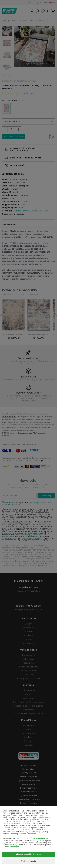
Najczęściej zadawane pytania (29, 706)
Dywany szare (29, 833)
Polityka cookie (29, 690)
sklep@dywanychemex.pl (39, 565)
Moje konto (38, 11)
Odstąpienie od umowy (29, 678)
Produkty (29, 737)
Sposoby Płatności (29, 671)
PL (54, 2)
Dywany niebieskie (29, 822)
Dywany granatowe (29, 795)
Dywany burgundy (29, 777)
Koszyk (53, 11)
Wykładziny (29, 628)
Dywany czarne (29, 784)
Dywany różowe (29, 829)
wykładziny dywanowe (24, 433)
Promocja (29, 741)
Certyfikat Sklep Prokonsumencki (29, 702)
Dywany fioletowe (29, 792)
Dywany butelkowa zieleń (29, 780)
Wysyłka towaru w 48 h (29, 393)
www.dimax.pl (34, 861)
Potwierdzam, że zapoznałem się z (26, 503)
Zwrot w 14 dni (29, 377)
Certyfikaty (29, 710)
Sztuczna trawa (29, 643)
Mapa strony (29, 698)
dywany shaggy (7, 422)
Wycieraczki (29, 636)
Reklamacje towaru (29, 667)
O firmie (28, 3)
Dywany (24, 20)
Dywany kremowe (29, 807)
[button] (29, 121)
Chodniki (29, 632)
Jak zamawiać (17, 165)
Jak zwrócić (29, 659)
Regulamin (29, 663)
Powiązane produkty (20, 290)
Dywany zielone (29, 841)
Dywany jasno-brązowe (29, 799)
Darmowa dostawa (29, 358)
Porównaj (48, 11)
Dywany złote (29, 845)
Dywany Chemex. (29, 855)
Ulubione (43, 11)
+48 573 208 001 (33, 606)
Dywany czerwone (29, 788)
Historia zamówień (29, 733)
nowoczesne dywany (9, 417)
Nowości (29, 745)
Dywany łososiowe (29, 803)
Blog (36, 3)
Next (5, 75)
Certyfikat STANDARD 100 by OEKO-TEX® (30, 211)
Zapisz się (46, 496)
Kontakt (44, 3)
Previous (9, 75)
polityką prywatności (34, 538)
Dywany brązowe (29, 773)
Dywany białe (29, 769)
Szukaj (32, 11)
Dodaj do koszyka (14, 136)
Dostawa (29, 675)
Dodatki (29, 639)
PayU (41, 460)
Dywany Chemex (10, 11)
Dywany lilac (29, 811)
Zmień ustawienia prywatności (29, 714)
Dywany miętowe (29, 818)
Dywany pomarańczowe (29, 826)
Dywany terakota (29, 837)
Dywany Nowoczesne (40, 20)
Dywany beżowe (29, 765)
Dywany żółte (29, 814)
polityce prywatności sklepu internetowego (24, 536)
